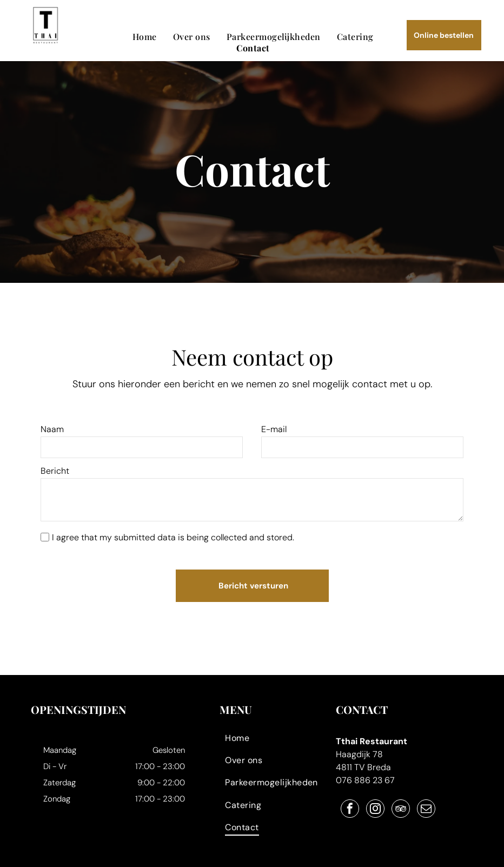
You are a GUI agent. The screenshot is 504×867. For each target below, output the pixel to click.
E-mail (274, 429)
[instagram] (375, 797)
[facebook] (350, 797)
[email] (426, 797)
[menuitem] (145, 37)
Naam (52, 429)
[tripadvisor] (401, 797)
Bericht (55, 471)
